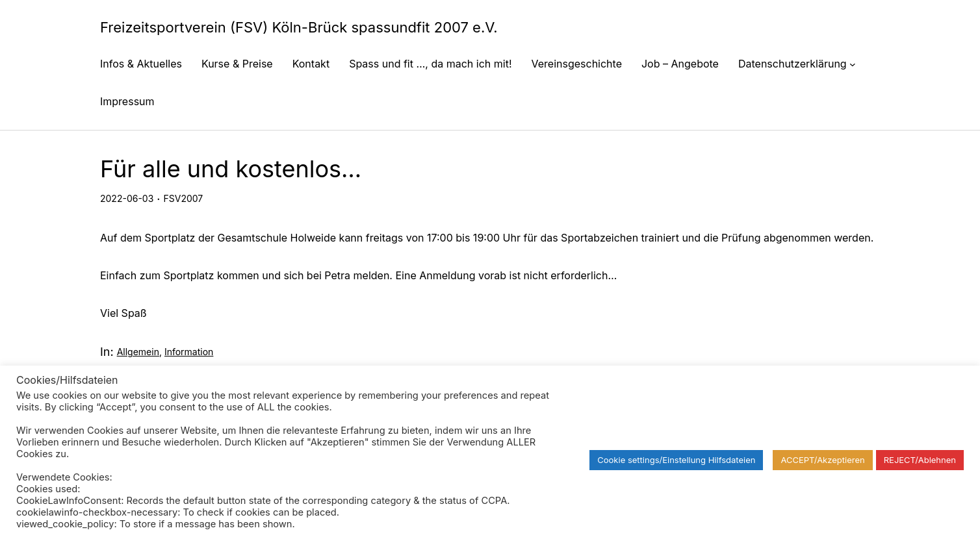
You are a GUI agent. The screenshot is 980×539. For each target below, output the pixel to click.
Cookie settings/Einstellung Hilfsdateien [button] (676, 460)
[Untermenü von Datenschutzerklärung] (853, 64)
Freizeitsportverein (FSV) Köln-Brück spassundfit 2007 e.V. (299, 27)
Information (189, 352)
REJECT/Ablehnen (920, 460)
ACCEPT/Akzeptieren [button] (822, 460)
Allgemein (138, 352)
